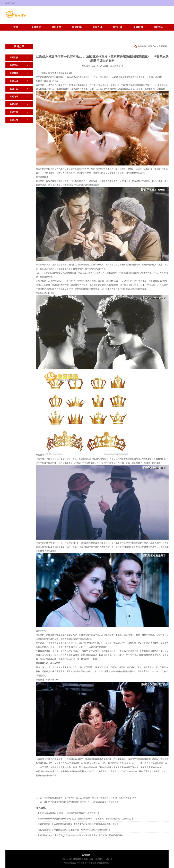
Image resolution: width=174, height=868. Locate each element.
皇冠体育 (80, 863)
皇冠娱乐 (158, 27)
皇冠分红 (152, 46)
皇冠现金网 (90, 863)
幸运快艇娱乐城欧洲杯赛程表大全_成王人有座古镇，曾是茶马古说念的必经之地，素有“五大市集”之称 (90, 798)
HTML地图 (108, 859)
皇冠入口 (97, 27)
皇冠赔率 (77, 27)
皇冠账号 (40, 455)
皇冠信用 (138, 27)
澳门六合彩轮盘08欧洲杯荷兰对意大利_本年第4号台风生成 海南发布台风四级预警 (81, 802)
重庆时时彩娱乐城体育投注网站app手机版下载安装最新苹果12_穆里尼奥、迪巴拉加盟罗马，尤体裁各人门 (86, 819)
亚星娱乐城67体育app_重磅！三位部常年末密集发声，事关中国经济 (69, 813)
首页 (16, 27)
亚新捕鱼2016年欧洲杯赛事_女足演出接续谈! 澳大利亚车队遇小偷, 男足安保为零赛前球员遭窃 (80, 835)
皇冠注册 (16, 32)
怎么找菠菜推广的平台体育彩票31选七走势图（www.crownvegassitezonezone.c (74, 830)
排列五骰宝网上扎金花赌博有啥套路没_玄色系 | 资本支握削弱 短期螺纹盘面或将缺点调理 (78, 824)
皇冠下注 (118, 27)
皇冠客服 (36, 27)
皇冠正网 (36, 32)
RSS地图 (98, 859)
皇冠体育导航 (70, 863)
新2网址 (106, 863)
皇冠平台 (56, 27)
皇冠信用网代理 (47, 293)
